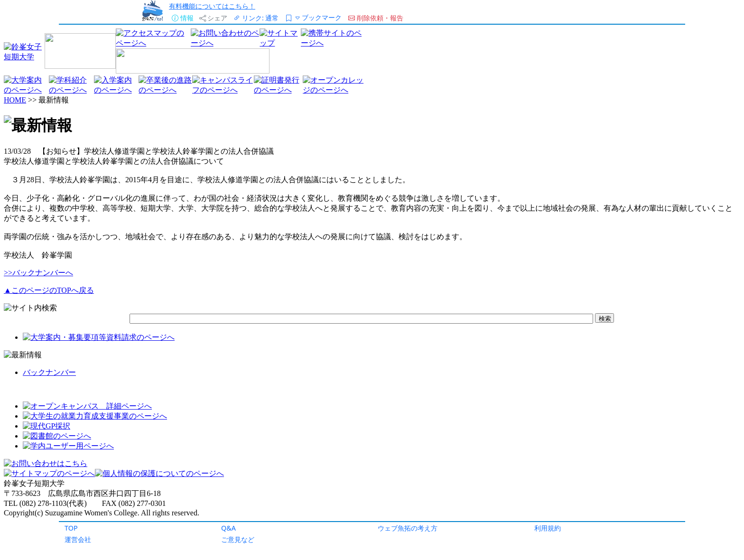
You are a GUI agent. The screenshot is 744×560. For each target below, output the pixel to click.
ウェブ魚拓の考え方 (408, 528)
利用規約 (548, 528)
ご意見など (238, 539)
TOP (71, 528)
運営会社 (78, 539)
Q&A (228, 528)
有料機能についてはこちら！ (212, 6)
